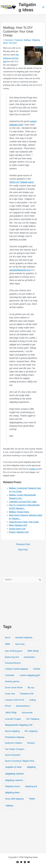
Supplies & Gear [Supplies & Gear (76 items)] (13, 767)
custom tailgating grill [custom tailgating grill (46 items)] (30, 675)
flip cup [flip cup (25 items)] (31, 688)
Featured (19, 40)
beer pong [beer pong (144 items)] (33, 651)
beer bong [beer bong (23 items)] (20, 644)
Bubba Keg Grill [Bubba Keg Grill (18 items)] (12, 657)
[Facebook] (18, 862)
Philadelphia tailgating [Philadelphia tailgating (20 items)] (15, 737)
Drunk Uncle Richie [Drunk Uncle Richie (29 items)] (14, 688)
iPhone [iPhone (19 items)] (8, 706)
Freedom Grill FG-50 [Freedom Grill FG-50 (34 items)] (15, 700)
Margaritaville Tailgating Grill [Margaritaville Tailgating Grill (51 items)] (19, 725)
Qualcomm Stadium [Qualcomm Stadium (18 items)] (14, 743)
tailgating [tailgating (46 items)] (31, 767)
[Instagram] (25, 862)
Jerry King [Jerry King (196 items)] (11, 712)
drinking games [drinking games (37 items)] (12, 681)
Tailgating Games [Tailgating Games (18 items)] (13, 786)
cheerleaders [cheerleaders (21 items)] (29, 657)
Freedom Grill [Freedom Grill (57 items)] (27, 694)
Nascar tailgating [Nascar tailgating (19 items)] (12, 731)
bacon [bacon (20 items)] (8, 637)
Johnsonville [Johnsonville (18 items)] (27, 713)
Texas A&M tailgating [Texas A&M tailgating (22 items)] (14, 799)
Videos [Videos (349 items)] (9, 805)
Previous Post (23, 544)
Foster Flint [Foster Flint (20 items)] (10, 694)
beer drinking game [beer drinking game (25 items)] (14, 651)
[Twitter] (21, 862)
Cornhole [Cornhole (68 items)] (10, 675)
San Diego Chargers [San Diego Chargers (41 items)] (15, 749)
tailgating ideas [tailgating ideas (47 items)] (12, 793)
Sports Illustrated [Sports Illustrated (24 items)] (13, 755)
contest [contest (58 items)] (37, 669)
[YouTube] (29, 862)
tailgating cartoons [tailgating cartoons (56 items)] (14, 780)
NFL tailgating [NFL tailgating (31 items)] (31, 731)
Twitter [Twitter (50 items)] (32, 799)
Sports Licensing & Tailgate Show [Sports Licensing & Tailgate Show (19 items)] (20, 761)
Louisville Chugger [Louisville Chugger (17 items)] (13, 719)
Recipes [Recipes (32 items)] (31, 743)
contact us (34, 469)
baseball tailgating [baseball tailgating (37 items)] (24, 637)
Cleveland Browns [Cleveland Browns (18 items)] (13, 663)
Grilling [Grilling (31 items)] (33, 700)
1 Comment (8, 40)
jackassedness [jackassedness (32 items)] (23, 706)
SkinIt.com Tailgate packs (22, 182)
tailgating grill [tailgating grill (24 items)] (31, 786)
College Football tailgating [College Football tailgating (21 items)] (16, 669)
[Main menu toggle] (43, 7)
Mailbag (27, 40)
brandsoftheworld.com (20, 270)
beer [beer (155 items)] (8, 644)
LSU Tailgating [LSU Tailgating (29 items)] (33, 719)
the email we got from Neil (11, 58)
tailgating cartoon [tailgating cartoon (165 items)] (14, 774)
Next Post (23, 550)
